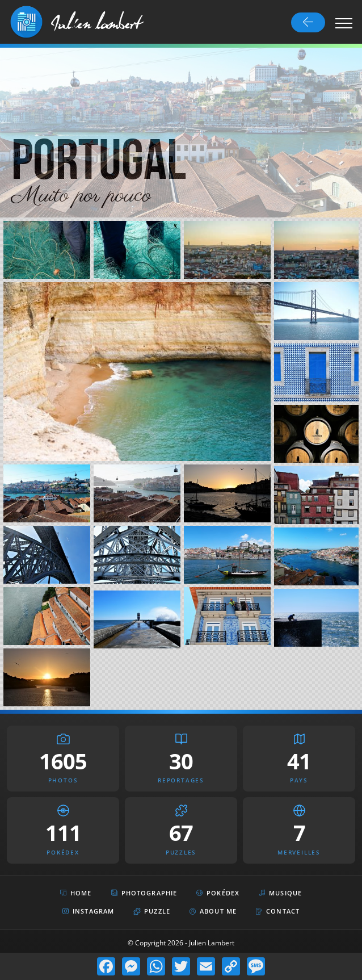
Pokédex (218, 893)
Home (76, 893)
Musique (280, 893)
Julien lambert (96, 22)
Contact (278, 911)
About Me (213, 911)
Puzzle (152, 911)
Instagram (88, 912)
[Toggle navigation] (344, 23)
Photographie (144, 893)
